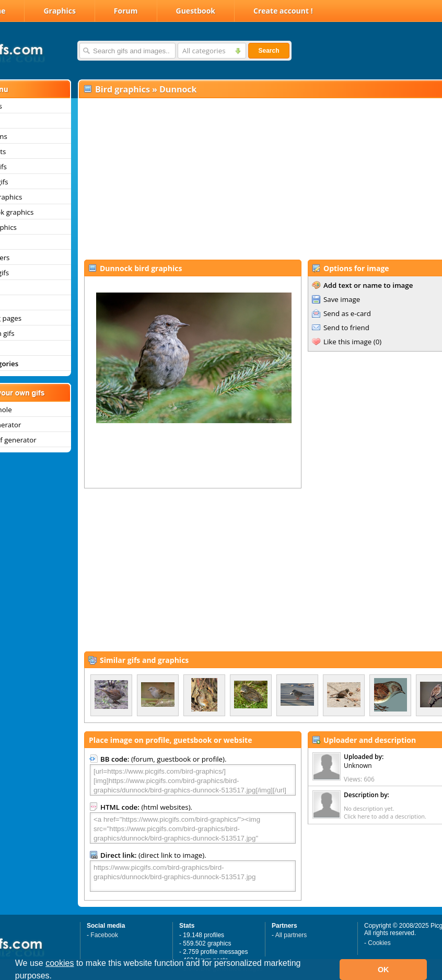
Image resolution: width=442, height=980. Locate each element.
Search (269, 51)
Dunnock (178, 89)
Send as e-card (347, 313)
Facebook (104, 935)
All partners (291, 935)
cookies (60, 963)
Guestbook (196, 11)
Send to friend (346, 328)
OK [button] (383, 970)
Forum (126, 11)
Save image (342, 299)
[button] (56, 977)
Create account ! (283, 11)
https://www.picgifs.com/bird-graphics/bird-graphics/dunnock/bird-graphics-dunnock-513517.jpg (193, 876)
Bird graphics (123, 89)
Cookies (379, 943)
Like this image (347, 342)
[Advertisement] (246, 178)
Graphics (59, 11)
